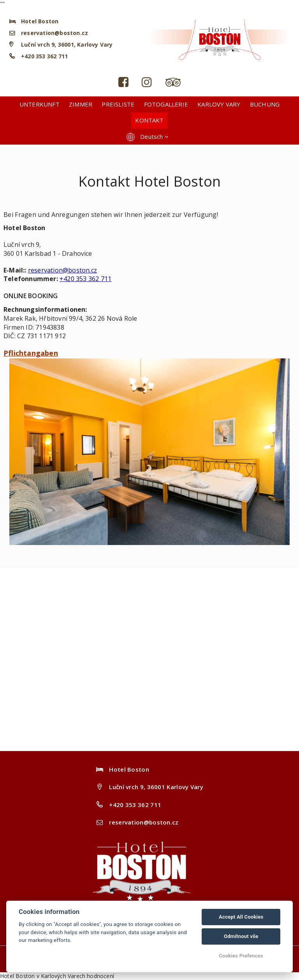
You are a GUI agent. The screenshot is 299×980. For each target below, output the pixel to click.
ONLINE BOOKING (32, 296)
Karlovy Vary (219, 104)
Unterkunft (40, 104)
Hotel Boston (17, 976)
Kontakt (149, 120)
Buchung (265, 104)
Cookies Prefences (241, 956)
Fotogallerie (166, 104)
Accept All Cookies (241, 917)
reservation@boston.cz (55, 33)
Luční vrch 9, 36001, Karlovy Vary (67, 45)
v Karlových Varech (61, 976)
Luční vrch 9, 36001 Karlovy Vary (156, 787)
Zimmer (81, 104)
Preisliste (118, 104)
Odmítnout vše (241, 936)
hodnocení (100, 976)
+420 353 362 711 (44, 56)
